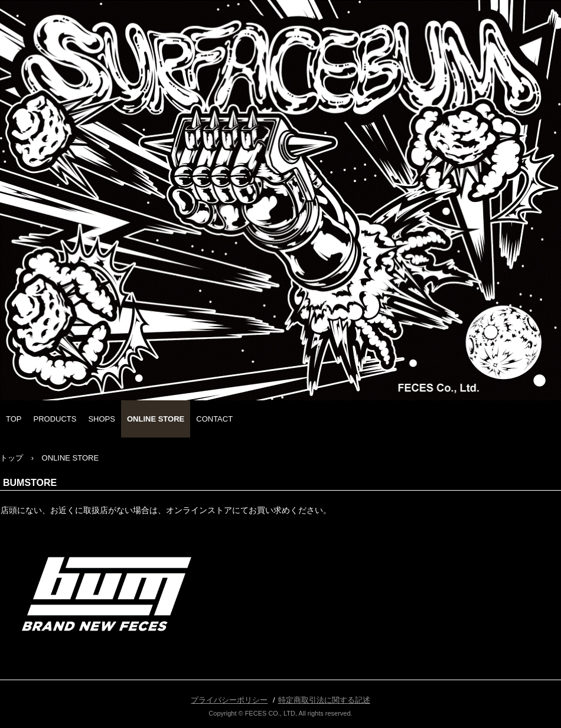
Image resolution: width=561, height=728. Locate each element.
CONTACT (214, 419)
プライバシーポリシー (229, 700)
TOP (14, 419)
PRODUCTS (55, 419)
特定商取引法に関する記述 (324, 700)
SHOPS (102, 419)
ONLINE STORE (156, 419)
